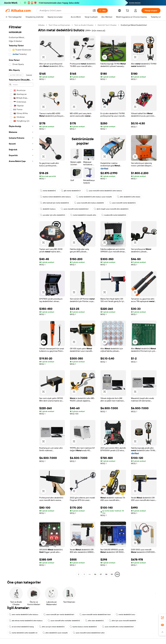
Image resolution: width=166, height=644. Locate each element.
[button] (94, 11)
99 (112, 574)
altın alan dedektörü (94, 621)
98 (106, 574)
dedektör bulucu (48, 209)
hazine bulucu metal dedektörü (83, 627)
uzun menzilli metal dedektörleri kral (95, 615)
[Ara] (102, 11)
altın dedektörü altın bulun (129, 197)
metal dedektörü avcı (125, 615)
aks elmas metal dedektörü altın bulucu (26, 621)
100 (117, 574)
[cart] (128, 11)
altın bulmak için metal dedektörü (54, 203)
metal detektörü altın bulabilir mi (23, 633)
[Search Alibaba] (65, 11)
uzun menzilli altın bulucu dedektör (89, 203)
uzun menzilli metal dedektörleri (75, 209)
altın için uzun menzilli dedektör (123, 621)
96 (95, 574)
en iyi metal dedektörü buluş (21, 627)
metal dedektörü (48, 191)
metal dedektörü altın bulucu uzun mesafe (94, 197)
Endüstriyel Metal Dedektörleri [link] (134, 25)
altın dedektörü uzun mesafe (55, 633)
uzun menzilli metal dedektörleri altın (89, 633)
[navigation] (21, 300)
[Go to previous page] (79, 574)
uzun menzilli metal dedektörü (122, 203)
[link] (162, 618)
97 (101, 574)
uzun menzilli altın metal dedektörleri (118, 627)
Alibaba (41, 25)
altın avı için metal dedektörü (52, 627)
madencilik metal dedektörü (114, 215)
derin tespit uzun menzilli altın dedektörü (111, 209)
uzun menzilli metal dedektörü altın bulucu (104, 191)
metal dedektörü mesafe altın (83, 215)
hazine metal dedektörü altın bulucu (55, 197)
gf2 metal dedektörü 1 (71, 191)
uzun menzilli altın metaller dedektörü (64, 621)
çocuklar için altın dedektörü (52, 215)
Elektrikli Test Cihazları (107, 25)
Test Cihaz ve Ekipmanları (59, 25)
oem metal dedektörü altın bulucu (24, 615)
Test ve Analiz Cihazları (84, 25)
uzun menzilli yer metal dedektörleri (59, 615)
